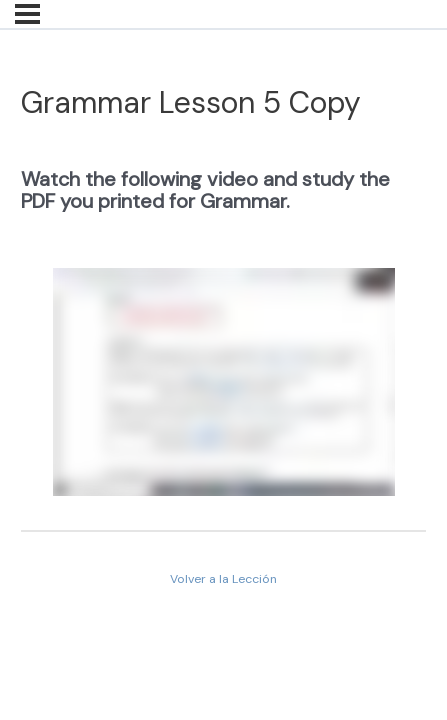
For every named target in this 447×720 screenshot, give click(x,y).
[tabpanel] (224, 327)
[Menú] (27, 14)
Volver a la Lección (223, 579)
